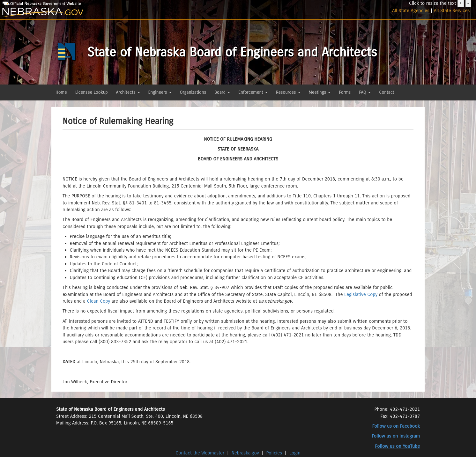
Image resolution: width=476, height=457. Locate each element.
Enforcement (253, 92)
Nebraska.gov (245, 453)
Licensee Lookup (92, 92)
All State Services (452, 11)
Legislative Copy (361, 294)
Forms (345, 92)
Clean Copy (99, 301)
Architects (128, 92)
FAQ (365, 92)
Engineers (160, 92)
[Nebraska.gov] (79, 13)
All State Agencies (411, 11)
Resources (288, 92)
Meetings (320, 92)
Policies (274, 453)
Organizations (193, 92)
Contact (387, 92)
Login (295, 453)
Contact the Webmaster (201, 453)
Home (61, 92)
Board (222, 92)
